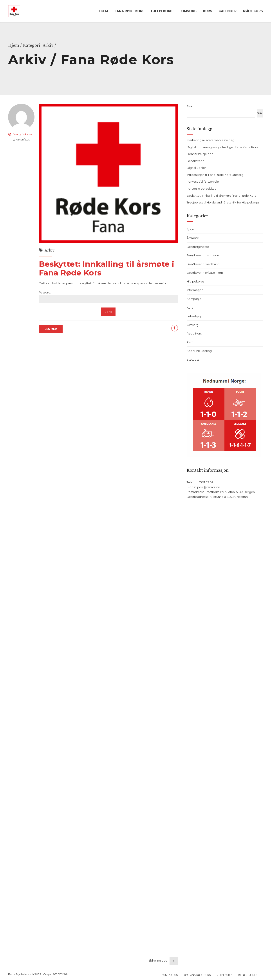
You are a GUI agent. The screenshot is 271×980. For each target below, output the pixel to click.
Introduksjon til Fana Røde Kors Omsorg (215, 175)
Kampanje (194, 299)
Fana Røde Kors (130, 11)
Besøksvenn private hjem (205, 273)
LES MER (51, 329)
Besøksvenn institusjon (203, 255)
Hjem (104, 11)
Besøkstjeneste (198, 247)
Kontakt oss (170, 975)
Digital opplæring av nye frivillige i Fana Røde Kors (222, 147)
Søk (190, 106)
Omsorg (189, 11)
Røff (190, 342)
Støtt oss (193, 360)
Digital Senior (196, 168)
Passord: (108, 297)
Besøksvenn (195, 161)
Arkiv (50, 250)
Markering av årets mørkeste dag (210, 140)
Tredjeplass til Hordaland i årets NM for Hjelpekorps (223, 202)
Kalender (228, 11)
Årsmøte (193, 238)
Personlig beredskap (202, 189)
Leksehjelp (194, 316)
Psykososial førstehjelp (203, 182)
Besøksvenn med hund (203, 264)
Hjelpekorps (163, 11)
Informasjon (195, 290)
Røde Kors (253, 11)
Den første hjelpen (200, 154)
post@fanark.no (209, 487)
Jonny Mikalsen (23, 134)
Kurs (208, 11)
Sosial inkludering (199, 351)
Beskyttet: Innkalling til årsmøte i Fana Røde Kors (107, 268)
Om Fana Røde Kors (197, 975)
